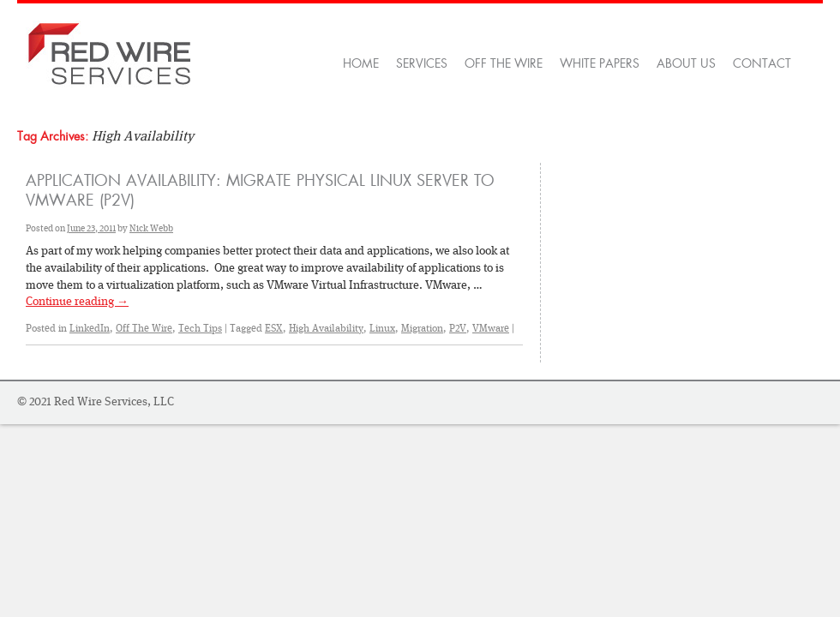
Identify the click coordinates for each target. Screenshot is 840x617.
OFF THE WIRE (504, 63)
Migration (422, 328)
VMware (491, 328)
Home (361, 63)
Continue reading (77, 301)
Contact (762, 63)
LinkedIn (90, 328)
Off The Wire (144, 328)
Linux (382, 328)
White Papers (600, 63)
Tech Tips (200, 328)
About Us (686, 63)
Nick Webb (151, 228)
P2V (458, 328)
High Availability (326, 328)
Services (422, 63)
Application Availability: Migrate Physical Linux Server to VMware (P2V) (260, 191)
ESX (274, 328)
